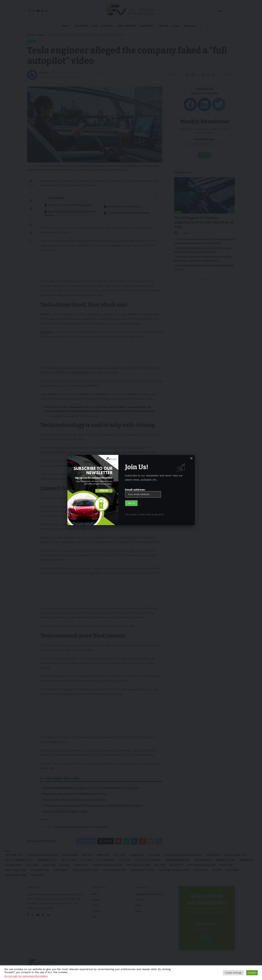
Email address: (143, 493)
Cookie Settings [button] (233, 973)
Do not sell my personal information (26, 976)
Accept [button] (252, 973)
